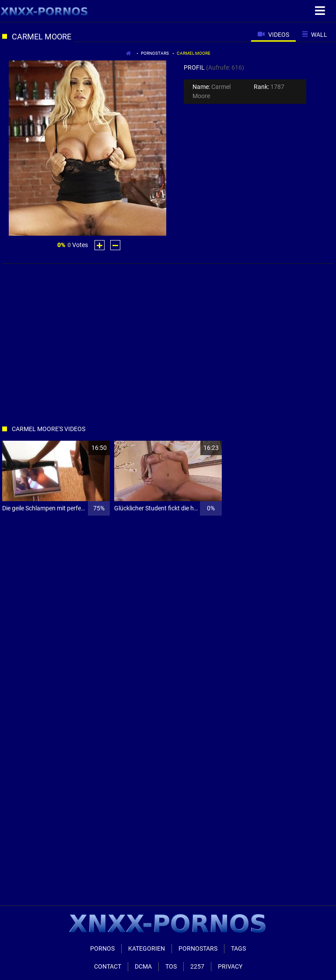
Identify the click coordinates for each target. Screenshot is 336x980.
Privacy (230, 966)
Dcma (143, 966)
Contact (108, 966)
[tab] (273, 34)
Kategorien (147, 948)
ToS (171, 966)
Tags (238, 948)
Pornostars (155, 53)
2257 (197, 966)
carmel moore (194, 53)
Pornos (102, 948)
